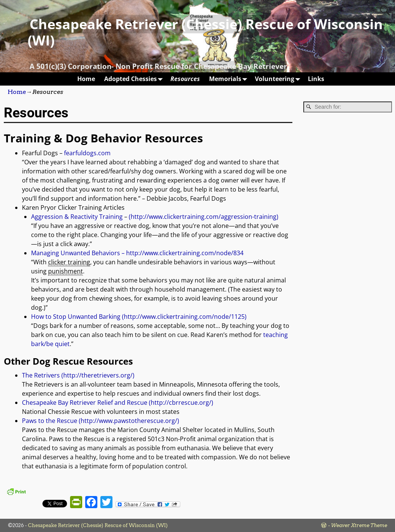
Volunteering (279, 79)
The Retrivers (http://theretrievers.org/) (78, 375)
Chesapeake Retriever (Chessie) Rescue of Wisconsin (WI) (205, 32)
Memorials (230, 79)
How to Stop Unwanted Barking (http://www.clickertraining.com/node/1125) (139, 317)
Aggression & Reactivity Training (77, 217)
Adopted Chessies (135, 79)
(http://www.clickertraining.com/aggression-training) (204, 217)
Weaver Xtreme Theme (359, 525)
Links (316, 79)
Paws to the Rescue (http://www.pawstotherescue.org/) (101, 421)
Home (86, 79)
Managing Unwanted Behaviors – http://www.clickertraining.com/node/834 (137, 253)
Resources (185, 79)
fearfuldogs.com (87, 153)
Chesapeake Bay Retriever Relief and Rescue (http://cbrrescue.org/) (118, 403)
